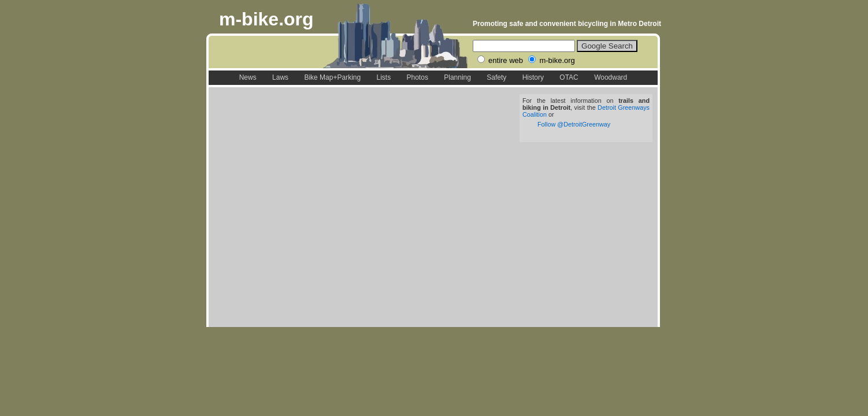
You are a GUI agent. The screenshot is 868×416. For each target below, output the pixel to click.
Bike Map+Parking (332, 77)
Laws (280, 77)
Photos (418, 77)
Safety (496, 77)
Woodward (611, 77)
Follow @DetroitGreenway (574, 124)
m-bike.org (266, 19)
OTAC (569, 77)
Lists (383, 77)
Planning (457, 77)
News (248, 77)
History (533, 77)
